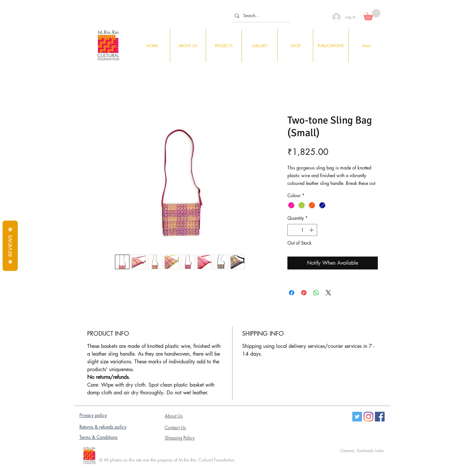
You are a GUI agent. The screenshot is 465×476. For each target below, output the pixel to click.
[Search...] (260, 16)
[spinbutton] (302, 230)
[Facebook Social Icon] (380, 417)
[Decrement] (292, 230)
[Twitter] (357, 417)
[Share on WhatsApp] (316, 293)
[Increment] (312, 230)
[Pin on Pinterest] (304, 293)
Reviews (10, 246)
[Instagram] (368, 417)
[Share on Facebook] (292, 293)
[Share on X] (328, 293)
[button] (372, 15)
